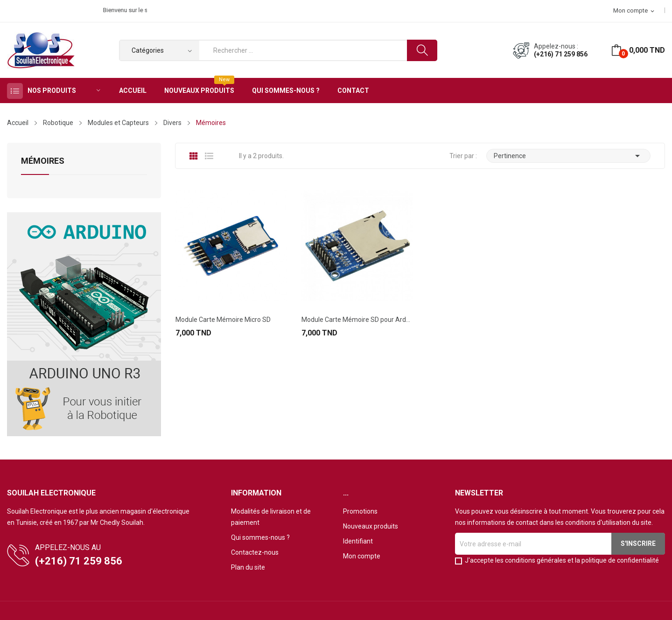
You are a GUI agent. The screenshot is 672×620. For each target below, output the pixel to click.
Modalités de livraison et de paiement (271, 517)
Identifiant (358, 541)
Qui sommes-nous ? (260, 537)
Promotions (360, 511)
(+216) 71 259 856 (561, 54)
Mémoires (43, 161)
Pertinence (568, 156)
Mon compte (362, 556)
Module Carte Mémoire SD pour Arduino (357, 320)
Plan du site (248, 567)
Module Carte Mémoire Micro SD (223, 320)
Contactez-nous (255, 552)
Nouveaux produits (371, 526)
